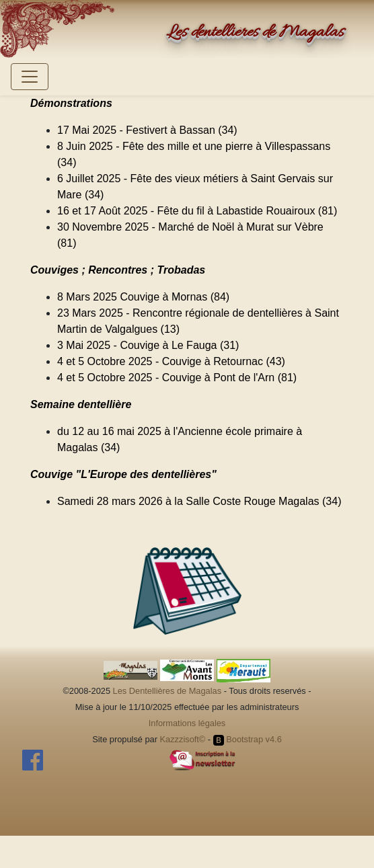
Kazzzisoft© (183, 739)
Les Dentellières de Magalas (167, 691)
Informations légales (187, 723)
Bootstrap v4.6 (248, 739)
